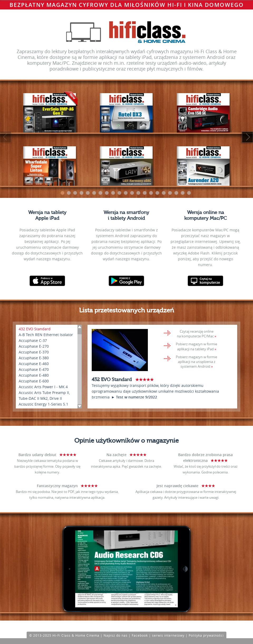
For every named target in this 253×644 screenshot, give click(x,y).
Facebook (140, 635)
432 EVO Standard (35, 329)
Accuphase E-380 (34, 358)
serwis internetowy (168, 635)
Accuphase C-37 (33, 340)
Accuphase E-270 (34, 346)
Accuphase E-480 (34, 375)
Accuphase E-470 (34, 369)
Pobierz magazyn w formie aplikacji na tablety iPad (196, 346)
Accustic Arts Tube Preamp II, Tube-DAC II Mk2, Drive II (44, 395)
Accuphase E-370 (34, 352)
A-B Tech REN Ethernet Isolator (46, 335)
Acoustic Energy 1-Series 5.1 (43, 404)
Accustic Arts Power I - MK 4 (43, 387)
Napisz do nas (116, 635)
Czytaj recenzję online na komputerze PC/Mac (195, 334)
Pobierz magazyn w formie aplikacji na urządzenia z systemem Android (196, 362)
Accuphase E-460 (34, 364)
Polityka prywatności (206, 635)
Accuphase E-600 (34, 381)
